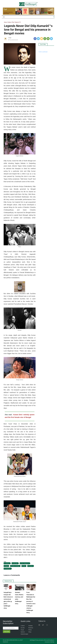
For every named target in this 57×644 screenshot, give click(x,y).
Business (31, 628)
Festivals (31, 566)
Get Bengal (32, 640)
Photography (8, 569)
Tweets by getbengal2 (43, 52)
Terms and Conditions (49, 640)
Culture (9, 22)
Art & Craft (15, 563)
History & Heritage (16, 566)
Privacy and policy (39, 640)
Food (24, 566)
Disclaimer (47, 642)
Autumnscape (24, 634)
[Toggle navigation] (4, 17)
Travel (22, 630)
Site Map (52, 642)
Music (7, 566)
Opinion (23, 632)
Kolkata (31, 626)
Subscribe (7, 632)
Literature (7, 563)
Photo (30, 630)
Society (23, 628)
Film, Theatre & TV (16, 22)
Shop (30, 632)
